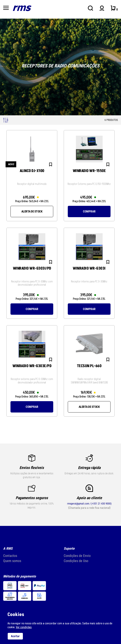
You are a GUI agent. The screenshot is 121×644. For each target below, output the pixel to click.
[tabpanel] (60, 67)
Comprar (89, 211)
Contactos (10, 556)
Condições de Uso (76, 561)
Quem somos (12, 561)
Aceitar (15, 636)
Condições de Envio (77, 556)
